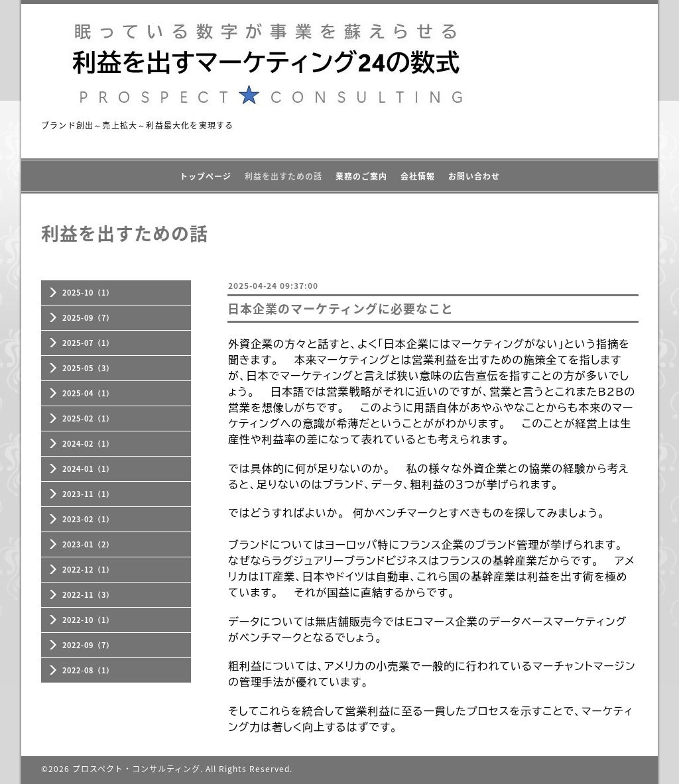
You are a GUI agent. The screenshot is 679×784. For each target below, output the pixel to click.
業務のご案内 (361, 176)
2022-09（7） (88, 645)
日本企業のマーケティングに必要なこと (340, 308)
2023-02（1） (88, 519)
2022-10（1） (88, 620)
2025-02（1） (88, 419)
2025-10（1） (88, 293)
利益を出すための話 (283, 176)
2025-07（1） (88, 343)
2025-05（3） (88, 368)
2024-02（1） (88, 444)
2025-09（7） (88, 318)
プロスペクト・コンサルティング (136, 769)
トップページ (206, 176)
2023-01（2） (88, 544)
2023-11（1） (88, 494)
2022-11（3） (88, 595)
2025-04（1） (88, 393)
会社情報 (418, 176)
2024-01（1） (88, 469)
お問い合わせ (474, 176)
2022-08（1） (88, 670)
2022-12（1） (88, 570)
